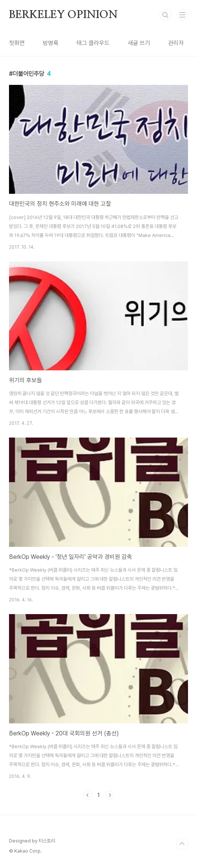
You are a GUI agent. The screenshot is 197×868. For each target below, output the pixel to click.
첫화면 (17, 43)
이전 (88, 795)
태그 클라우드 (93, 43)
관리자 (176, 43)
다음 (110, 795)
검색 (165, 15)
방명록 (51, 43)
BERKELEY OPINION (63, 15)
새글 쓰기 (139, 43)
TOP (182, 844)
